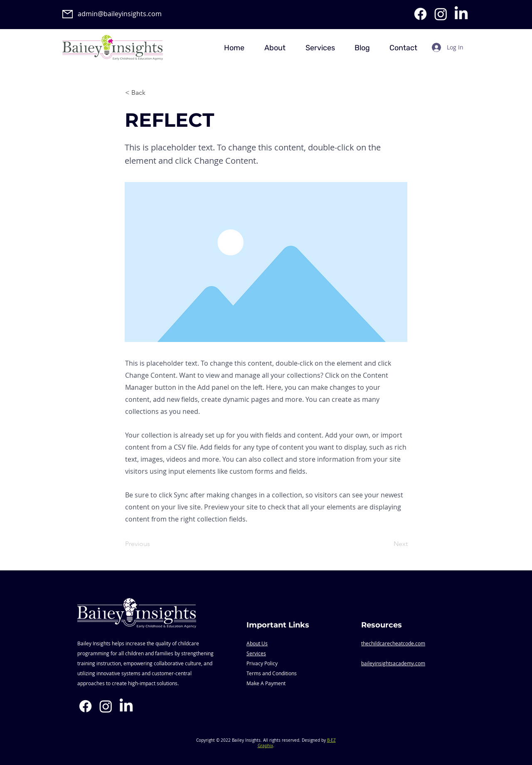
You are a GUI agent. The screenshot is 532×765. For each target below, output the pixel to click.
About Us (257, 643)
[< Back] (153, 93)
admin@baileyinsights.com (120, 14)
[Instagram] (441, 14)
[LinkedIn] (461, 14)
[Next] (387, 544)
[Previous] (153, 544)
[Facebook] (420, 14)
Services (256, 653)
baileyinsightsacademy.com (393, 663)
